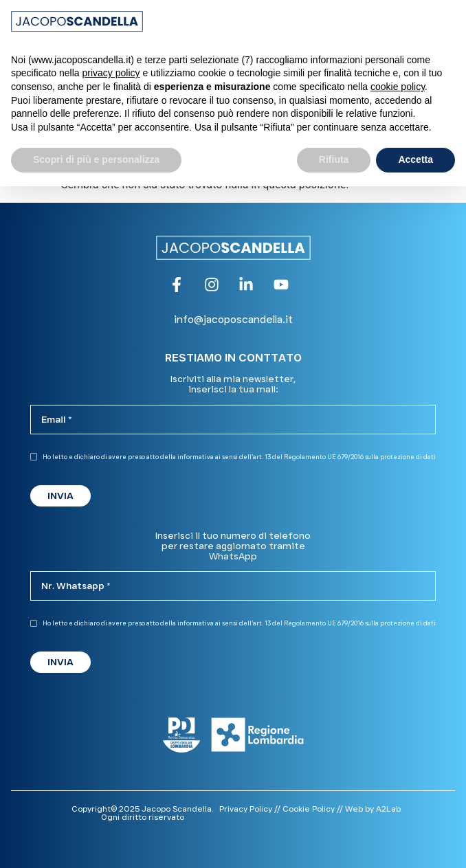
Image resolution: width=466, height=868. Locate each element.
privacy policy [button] (111, 73)
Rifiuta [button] (334, 159)
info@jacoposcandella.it (233, 319)
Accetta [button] (415, 159)
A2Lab (388, 809)
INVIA (60, 496)
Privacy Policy (246, 809)
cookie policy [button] (398, 87)
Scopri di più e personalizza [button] (96, 159)
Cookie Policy (309, 809)
